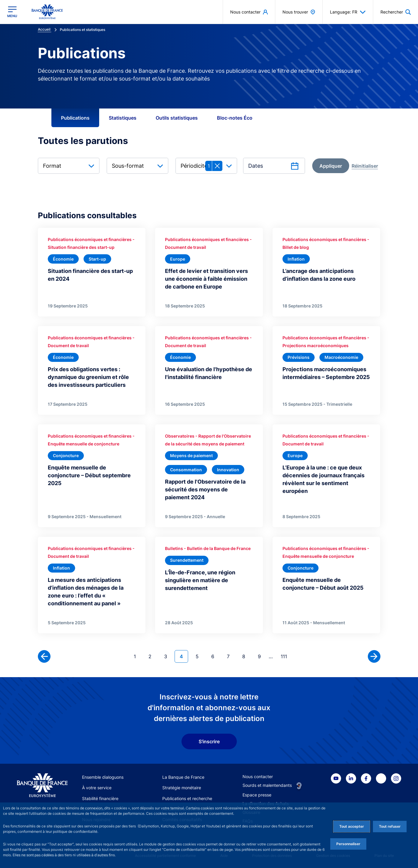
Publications (75, 118)
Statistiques (123, 118)
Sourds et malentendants (267, 785)
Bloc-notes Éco (235, 118)
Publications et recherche (187, 798)
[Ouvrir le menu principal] (12, 12)
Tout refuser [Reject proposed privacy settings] (390, 826)
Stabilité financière (100, 798)
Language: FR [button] (348, 12)
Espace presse (257, 795)
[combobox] (69, 166)
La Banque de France (183, 777)
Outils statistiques (177, 118)
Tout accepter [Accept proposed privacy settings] (352, 826)
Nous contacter (258, 776)
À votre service (97, 788)
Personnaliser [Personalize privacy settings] (348, 844)
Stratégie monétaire (182, 788)
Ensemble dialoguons (103, 777)
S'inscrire (209, 741)
